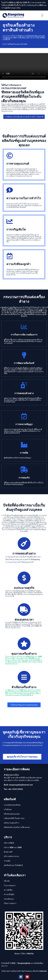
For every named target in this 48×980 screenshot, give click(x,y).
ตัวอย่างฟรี (17, 562)
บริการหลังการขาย (11, 856)
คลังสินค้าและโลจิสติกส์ (13, 865)
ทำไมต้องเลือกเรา (15, 875)
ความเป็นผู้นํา (9, 894)
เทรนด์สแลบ (9, 899)
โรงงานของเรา (10, 885)
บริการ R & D (9, 843)
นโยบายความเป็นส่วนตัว (11, 971)
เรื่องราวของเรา (10, 903)
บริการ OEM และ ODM (13, 847)
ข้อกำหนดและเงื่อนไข (30, 971)
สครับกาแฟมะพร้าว (12, 823)
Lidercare (43, 971)
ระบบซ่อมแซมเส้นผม (12, 805)
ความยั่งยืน (8, 890)
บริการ (8, 837)
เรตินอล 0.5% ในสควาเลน (14, 818)
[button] (42, 15)
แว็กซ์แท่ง (8, 809)
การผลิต (7, 861)
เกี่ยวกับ (7, 881)
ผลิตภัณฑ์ (10, 799)
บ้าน (4, 44)
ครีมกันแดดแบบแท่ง (12, 814)
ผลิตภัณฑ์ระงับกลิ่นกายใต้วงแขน (17, 827)
